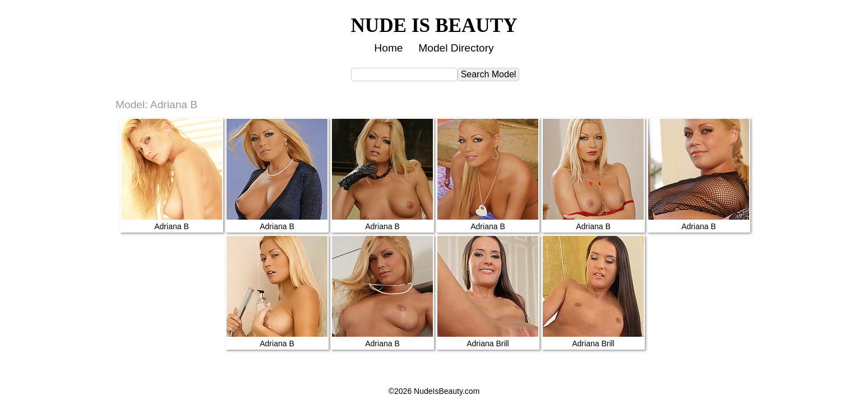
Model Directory (456, 48)
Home (388, 48)
